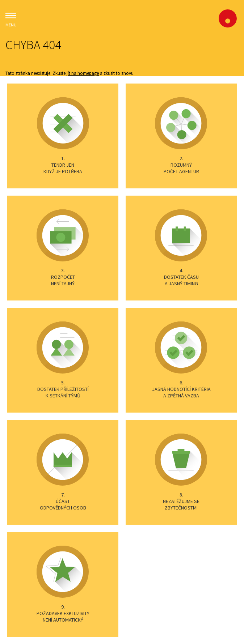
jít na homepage (83, 73)
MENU (11, 19)
